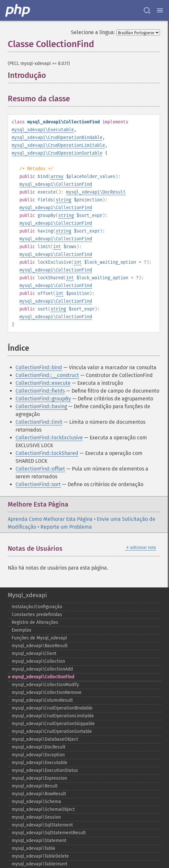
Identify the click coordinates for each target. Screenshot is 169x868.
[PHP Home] (18, 10)
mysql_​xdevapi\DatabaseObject (45, 739)
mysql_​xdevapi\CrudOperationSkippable (53, 724)
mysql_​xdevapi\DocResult (39, 747)
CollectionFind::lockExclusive (49, 438)
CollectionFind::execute (43, 383)
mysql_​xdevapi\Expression (39, 778)
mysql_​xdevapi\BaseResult (40, 646)
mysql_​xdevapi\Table (34, 848)
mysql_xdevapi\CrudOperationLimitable (58, 145)
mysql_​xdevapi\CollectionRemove (47, 692)
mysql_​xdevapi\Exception (38, 755)
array (57, 176)
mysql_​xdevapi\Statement (39, 841)
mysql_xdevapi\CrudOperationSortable (57, 153)
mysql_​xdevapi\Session (36, 817)
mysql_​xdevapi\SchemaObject (43, 809)
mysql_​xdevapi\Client (34, 654)
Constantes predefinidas (37, 615)
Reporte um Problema (66, 527)
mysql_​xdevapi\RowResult (39, 794)
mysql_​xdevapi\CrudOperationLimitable (53, 716)
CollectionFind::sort (38, 484)
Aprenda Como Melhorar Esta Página (50, 519)
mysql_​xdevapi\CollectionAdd (42, 669)
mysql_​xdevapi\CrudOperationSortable (52, 731)
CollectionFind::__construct (47, 375)
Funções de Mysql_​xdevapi (39, 638)
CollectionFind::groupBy (43, 399)
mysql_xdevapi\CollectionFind (56, 184)
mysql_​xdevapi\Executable (39, 763)
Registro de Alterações (35, 622)
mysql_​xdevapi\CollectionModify (45, 685)
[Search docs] (147, 10)
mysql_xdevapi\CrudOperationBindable (57, 138)
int (57, 247)
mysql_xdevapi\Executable (43, 130)
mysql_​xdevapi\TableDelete (40, 856)
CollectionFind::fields (40, 391)
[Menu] (160, 10)
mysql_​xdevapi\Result (35, 786)
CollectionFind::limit (39, 422)
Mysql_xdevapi (27, 595)
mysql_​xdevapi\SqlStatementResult (49, 833)
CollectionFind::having (41, 406)
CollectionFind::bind (39, 367)
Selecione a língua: (93, 32)
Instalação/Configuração (37, 607)
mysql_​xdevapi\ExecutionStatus (45, 770)
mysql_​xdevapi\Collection (38, 661)
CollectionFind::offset (40, 469)
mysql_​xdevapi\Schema (36, 802)
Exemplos (22, 630)
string (63, 200)
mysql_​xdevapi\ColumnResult (42, 700)
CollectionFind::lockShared (47, 453)
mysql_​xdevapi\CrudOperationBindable (52, 708)
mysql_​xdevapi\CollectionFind (43, 677)
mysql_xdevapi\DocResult (96, 192)
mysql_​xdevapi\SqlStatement (42, 825)
